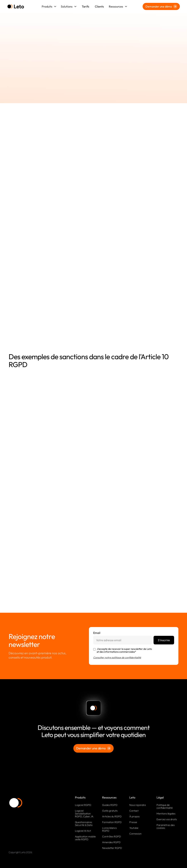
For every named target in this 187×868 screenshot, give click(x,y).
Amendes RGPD (111, 842)
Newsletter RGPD (112, 848)
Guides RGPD (110, 805)
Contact (134, 811)
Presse (133, 822)
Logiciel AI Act (83, 831)
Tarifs (85, 6)
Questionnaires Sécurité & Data (84, 824)
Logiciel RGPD (83, 805)
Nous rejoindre (138, 805)
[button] (49, 6)
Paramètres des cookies (166, 826)
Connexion (135, 834)
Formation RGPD (112, 822)
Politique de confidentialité (165, 806)
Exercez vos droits (167, 819)
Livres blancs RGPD (109, 829)
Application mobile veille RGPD (85, 838)
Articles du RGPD (112, 816)
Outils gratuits (110, 811)
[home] (16, 7)
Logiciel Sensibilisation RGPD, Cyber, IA (84, 814)
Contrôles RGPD (111, 836)
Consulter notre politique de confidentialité (117, 657)
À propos (134, 816)
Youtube (134, 828)
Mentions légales (166, 814)
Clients (99, 6)
